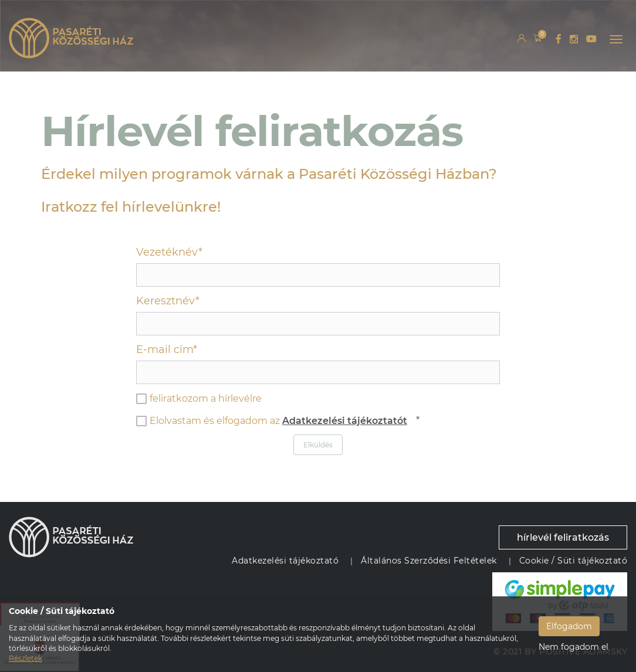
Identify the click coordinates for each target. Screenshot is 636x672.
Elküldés (318, 445)
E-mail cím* (167, 349)
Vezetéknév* (169, 252)
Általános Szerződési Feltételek (429, 561)
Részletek (26, 658)
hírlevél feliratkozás (563, 537)
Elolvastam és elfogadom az (272, 421)
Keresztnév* (168, 301)
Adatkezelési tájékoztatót (345, 421)
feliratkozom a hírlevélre (199, 399)
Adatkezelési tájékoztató (285, 561)
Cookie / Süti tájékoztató (574, 561)
